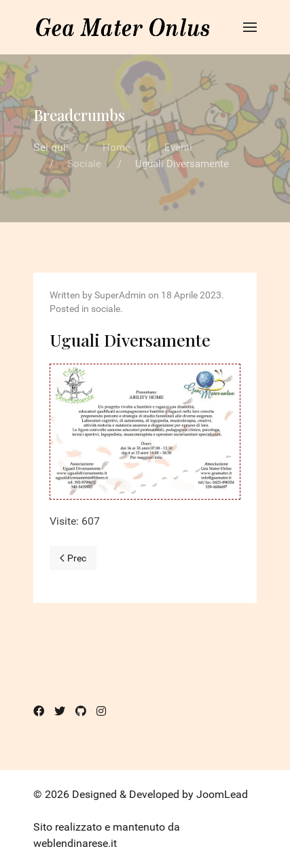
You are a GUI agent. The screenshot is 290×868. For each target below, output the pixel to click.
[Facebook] (39, 711)
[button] (250, 27)
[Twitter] (60, 711)
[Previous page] (73, 558)
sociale (106, 309)
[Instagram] (101, 711)
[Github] (81, 711)
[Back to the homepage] (123, 27)
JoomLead (222, 794)
